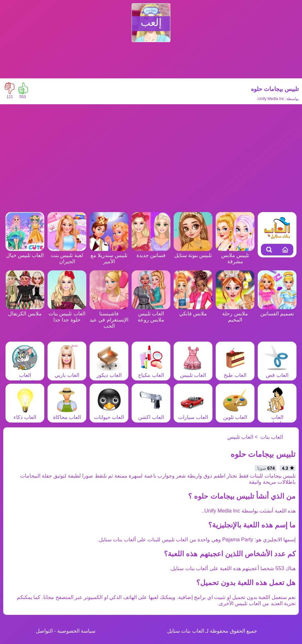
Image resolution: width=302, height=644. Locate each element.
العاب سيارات (193, 414)
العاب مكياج (151, 372)
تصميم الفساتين (277, 311)
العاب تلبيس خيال (25, 252)
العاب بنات (272, 437)
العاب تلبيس (193, 372)
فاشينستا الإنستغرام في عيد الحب (109, 317)
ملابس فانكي (193, 311)
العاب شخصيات (25, 375)
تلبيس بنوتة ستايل (193, 252)
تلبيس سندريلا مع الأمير (109, 255)
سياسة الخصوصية (76, 631)
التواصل (44, 631)
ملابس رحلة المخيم (235, 314)
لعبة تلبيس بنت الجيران (67, 255)
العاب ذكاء (25, 414)
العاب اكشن (151, 414)
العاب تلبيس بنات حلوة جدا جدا (67, 314)
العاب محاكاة (67, 414)
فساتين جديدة (151, 252)
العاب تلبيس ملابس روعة (151, 314)
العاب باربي (67, 372)
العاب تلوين (235, 414)
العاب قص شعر (277, 375)
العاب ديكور (109, 372)
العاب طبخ (235, 372)
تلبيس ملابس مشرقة (235, 255)
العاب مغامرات (277, 417)
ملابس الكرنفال (25, 311)
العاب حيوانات (109, 414)
